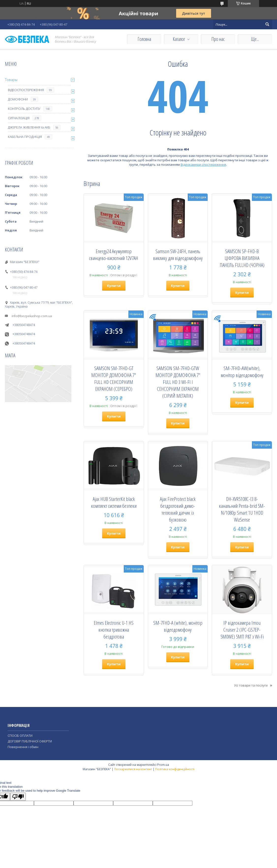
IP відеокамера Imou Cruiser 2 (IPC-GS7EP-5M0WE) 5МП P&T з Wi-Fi (242, 630)
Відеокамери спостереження (203, 164)
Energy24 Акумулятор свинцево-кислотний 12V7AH (114, 255)
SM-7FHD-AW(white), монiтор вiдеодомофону (242, 372)
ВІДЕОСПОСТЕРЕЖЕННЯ (26, 90)
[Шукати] (267, 24)
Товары (11, 80)
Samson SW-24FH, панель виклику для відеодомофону (178, 255)
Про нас (218, 39)
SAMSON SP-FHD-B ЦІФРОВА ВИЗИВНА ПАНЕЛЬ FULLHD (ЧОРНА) (242, 258)
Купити (114, 286)
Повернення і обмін (23, 747)
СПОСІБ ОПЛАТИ (20, 736)
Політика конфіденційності (175, 769)
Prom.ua (163, 765)
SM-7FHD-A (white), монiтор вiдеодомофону (178, 626)
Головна (144, 39)
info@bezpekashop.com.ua (32, 316)
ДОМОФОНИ (18, 99)
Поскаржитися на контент (133, 769)
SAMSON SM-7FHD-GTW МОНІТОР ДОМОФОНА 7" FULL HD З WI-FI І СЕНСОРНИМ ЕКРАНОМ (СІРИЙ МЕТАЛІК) (178, 382)
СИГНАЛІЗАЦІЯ (19, 118)
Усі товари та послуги (251, 685)
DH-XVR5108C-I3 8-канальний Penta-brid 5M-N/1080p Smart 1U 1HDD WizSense (242, 509)
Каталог (179, 39)
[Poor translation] (18, 797)
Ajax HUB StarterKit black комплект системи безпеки (114, 502)
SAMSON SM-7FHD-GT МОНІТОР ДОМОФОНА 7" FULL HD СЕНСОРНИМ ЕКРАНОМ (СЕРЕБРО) (114, 378)
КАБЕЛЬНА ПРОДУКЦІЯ (25, 137)
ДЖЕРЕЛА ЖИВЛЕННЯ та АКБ (29, 127)
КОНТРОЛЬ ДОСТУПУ (24, 109)
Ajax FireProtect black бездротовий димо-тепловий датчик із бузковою (178, 509)
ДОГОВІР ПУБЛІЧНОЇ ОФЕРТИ (30, 741)
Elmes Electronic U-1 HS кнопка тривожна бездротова (114, 630)
